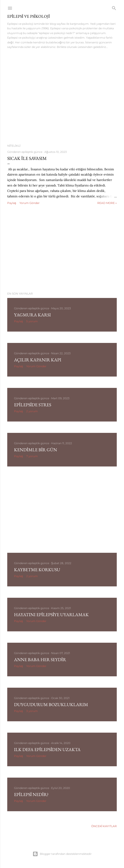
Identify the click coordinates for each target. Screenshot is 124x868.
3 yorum (32, 711)
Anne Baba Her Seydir (40, 660)
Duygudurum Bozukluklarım (51, 704)
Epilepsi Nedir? (31, 794)
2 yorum (32, 411)
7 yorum (32, 456)
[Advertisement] (62, 249)
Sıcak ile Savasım (27, 158)
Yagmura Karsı (32, 315)
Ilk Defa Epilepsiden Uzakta (47, 749)
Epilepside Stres (33, 405)
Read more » (107, 203)
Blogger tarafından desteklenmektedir (62, 854)
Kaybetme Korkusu (37, 570)
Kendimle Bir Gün (36, 450)
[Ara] (114, 7)
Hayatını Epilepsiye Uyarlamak (51, 615)
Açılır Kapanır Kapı (38, 360)
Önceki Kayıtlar (104, 826)
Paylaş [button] (12, 203)
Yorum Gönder (30, 203)
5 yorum (32, 321)
